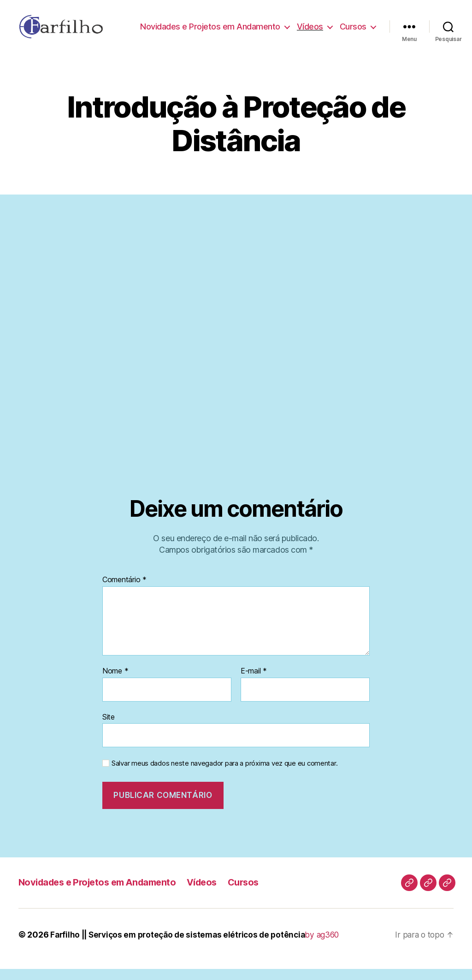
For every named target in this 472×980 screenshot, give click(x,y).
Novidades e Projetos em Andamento (254, 26)
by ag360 (333, 946)
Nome (115, 683)
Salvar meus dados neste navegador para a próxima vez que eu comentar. (224, 775)
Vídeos (353, 26)
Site (109, 728)
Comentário (124, 591)
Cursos (353, 39)
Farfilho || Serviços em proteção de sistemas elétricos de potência (183, 946)
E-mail (254, 683)
